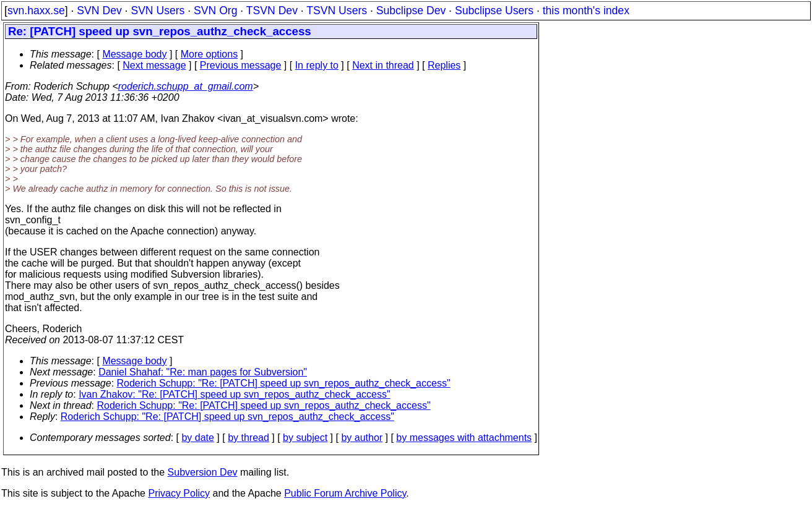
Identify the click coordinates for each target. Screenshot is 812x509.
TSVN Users (337, 11)
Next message (154, 65)
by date (197, 438)
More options (209, 54)
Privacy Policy (179, 493)
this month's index (586, 11)
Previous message (241, 65)
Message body (134, 54)
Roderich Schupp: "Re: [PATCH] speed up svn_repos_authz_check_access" (284, 383)
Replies (444, 65)
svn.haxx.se (36, 11)
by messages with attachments (464, 438)
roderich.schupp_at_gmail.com (186, 86)
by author (362, 438)
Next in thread (383, 65)
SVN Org (215, 11)
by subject (305, 438)
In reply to (317, 65)
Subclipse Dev (411, 11)
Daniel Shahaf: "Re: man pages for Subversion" (203, 372)
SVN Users (158, 11)
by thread (248, 438)
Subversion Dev (203, 472)
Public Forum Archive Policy (345, 493)
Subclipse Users (494, 11)
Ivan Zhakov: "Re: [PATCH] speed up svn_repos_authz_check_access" (234, 394)
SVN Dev (99, 11)
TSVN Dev (272, 11)
